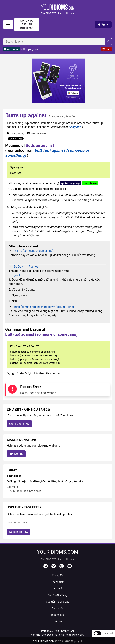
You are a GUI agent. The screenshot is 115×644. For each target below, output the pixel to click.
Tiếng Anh (75, 127)
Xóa (106, 49)
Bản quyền (58, 608)
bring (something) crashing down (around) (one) (44, 307)
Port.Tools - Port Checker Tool (57, 631)
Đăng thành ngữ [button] (19, 424)
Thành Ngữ (58, 582)
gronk (17, 275)
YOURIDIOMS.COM (44, 641)
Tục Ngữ (58, 588)
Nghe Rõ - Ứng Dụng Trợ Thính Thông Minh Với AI (58, 635)
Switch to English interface (27, 24)
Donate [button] (16, 454)
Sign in (103, 24)
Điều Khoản (57, 615)
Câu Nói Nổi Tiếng (58, 595)
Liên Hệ (58, 621)
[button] (58, 10)
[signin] (8, 25)
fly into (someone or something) (34, 251)
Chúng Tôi (58, 575)
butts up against (30, 49)
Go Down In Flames (26, 267)
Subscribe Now (19, 532)
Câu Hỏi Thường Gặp (58, 602)
